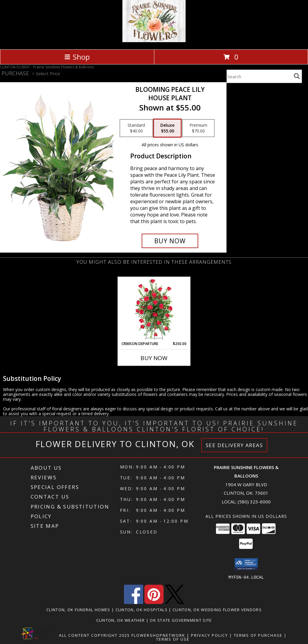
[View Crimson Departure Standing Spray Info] (154, 309)
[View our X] (174, 602)
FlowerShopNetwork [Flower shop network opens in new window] (158, 635)
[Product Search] (259, 76)
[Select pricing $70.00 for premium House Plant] (198, 128)
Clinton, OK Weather (121, 620)
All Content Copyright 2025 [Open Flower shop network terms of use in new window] (94, 635)
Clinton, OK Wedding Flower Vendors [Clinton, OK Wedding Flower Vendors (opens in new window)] (217, 609)
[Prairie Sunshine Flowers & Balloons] (154, 40)
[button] (246, 564)
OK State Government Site (181, 620)
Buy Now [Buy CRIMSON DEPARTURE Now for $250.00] (154, 358)
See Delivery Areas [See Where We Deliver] (234, 445)
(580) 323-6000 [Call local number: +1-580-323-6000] (254, 502)
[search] (297, 76)
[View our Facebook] (134, 602)
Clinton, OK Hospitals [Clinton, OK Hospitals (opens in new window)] (142, 609)
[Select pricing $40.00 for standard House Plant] (136, 128)
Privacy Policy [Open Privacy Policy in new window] (209, 635)
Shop (77, 57)
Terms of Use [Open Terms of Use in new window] (173, 639)
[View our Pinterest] (154, 602)
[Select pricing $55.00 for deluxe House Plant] (167, 128)
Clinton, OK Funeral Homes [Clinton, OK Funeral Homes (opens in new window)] (78, 609)
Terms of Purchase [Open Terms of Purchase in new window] (258, 635)
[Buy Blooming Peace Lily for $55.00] (170, 241)
